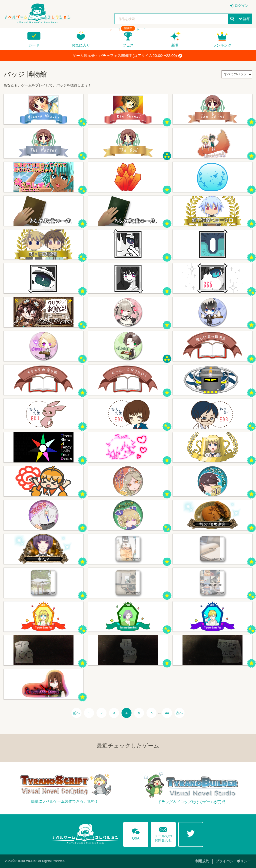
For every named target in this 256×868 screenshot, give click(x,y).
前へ (76, 713)
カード (34, 45)
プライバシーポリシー (233, 861)
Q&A (136, 833)
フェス (128, 45)
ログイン (241, 6)
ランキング (222, 45)
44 (167, 713)
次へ (179, 713)
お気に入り (81, 45)
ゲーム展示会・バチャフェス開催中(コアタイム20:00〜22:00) (127, 56)
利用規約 (202, 861)
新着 (175, 45)
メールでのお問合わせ (163, 833)
